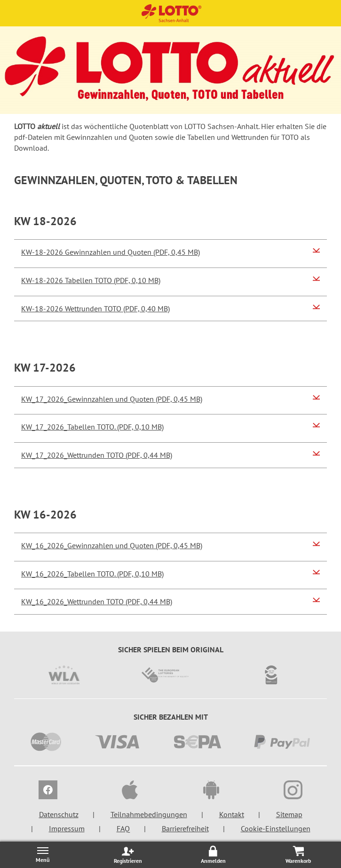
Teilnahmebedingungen (149, 814)
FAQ (123, 828)
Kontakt (232, 814)
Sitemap (289, 814)
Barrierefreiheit (185, 828)
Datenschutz (59, 814)
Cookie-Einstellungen (276, 828)
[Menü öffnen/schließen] (43, 855)
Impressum (67, 828)
